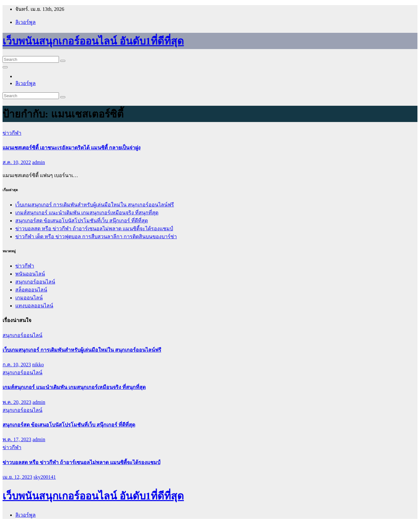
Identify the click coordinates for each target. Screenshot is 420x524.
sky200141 (45, 477)
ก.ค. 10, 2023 (17, 365)
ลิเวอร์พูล (25, 22)
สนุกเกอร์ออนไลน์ (35, 282)
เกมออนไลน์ (29, 298)
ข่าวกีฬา (12, 133)
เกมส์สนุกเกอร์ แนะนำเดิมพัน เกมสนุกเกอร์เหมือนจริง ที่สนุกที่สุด (87, 213)
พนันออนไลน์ (30, 274)
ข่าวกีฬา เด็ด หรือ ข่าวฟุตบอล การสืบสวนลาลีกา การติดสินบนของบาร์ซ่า (96, 237)
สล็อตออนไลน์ (31, 290)
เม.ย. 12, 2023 (17, 477)
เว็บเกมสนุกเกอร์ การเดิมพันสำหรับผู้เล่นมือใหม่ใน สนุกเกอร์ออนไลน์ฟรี (95, 205)
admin (39, 162)
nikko (38, 365)
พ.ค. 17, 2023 (17, 439)
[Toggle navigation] (5, 67)
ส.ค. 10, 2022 (17, 162)
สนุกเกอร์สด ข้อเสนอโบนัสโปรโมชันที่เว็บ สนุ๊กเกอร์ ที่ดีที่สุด (82, 221)
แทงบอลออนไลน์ (34, 306)
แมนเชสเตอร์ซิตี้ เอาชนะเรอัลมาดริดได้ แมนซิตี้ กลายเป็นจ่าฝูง (72, 148)
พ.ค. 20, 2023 (17, 402)
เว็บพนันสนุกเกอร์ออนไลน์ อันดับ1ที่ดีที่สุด (93, 41)
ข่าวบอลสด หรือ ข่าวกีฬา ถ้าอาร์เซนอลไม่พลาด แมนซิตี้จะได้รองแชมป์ (94, 229)
